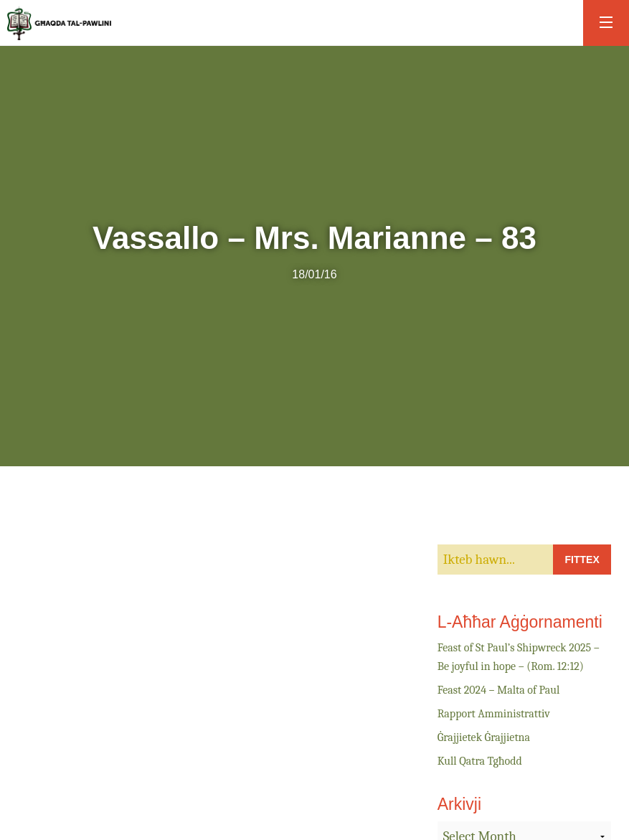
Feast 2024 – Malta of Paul (499, 690)
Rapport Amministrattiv (494, 714)
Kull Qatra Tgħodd (480, 761)
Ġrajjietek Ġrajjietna (484, 737)
